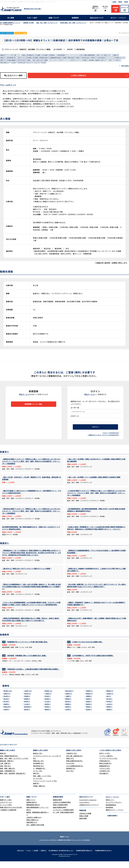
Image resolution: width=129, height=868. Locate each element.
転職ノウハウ (54, 18)
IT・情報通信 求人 (39, 775)
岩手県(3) (110, 708)
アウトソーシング (80, 846)
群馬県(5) (69, 705)
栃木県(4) (110, 705)
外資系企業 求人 (105, 768)
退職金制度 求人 (105, 773)
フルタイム (54, 62)
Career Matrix (84, 809)
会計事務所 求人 (38, 770)
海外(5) (109, 703)
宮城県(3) (89, 708)
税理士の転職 (84, 823)
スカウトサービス (6, 809)
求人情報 (11, 18)
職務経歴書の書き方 (33, 811)
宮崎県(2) (7, 711)
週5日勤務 (88, 59)
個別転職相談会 (111, 811)
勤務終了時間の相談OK (7, 62)
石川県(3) (48, 708)
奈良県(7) (48, 703)
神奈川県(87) (70, 697)
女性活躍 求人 (104, 780)
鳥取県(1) (110, 713)
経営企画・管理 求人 (7, 768)
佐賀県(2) (48, 711)
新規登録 (116, 7)
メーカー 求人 (38, 778)
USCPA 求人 (70, 770)
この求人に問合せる (81, 76)
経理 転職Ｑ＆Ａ (32, 829)
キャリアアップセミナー (114, 809)
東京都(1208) (8, 697)
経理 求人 (3, 760)
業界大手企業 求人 (105, 770)
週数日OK (43, 59)
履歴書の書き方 (32, 809)
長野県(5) (28, 705)
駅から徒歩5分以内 (117, 62)
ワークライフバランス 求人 (108, 765)
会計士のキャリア (97, 18)
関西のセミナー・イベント (115, 816)
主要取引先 (41, 857)
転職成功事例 (57, 806)
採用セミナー (110, 806)
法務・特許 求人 (5, 773)
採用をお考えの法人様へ (34, 9)
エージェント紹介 (6, 811)
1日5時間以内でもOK (66, 62)
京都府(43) (7, 700)
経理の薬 (70, 846)
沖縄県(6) (89, 703)
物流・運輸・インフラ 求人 (42, 783)
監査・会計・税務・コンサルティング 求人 (14, 765)
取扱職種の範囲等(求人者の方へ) (107, 857)
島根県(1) (89, 713)
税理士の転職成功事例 (60, 811)
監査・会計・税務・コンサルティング (47, 23)
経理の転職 (83, 825)
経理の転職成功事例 (60, 814)
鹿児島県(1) (28, 713)
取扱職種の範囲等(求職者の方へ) (86, 857)
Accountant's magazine (88, 806)
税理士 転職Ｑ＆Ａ (33, 827)
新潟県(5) (48, 705)
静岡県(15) (90, 700)
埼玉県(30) (28, 700)
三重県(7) (69, 703)
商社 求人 (36, 780)
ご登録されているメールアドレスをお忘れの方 (103, 437)
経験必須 (3, 55)
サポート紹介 (32, 18)
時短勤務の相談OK (98, 59)
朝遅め (18, 62)
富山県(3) (69, 708)
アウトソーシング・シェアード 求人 (45, 788)
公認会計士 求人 (72, 760)
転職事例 (75, 18)
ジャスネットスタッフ (39, 846)
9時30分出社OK (98, 62)
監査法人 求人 (38, 760)
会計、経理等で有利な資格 (35, 831)
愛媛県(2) (69, 711)
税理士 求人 (70, 765)
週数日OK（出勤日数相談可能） (57, 59)
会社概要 (33, 857)
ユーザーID (75, 408)
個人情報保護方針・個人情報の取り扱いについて (61, 857)
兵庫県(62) (90, 697)
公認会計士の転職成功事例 (62, 809)
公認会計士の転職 (85, 820)
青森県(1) (110, 716)
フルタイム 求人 (105, 775)
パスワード (75, 416)
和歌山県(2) (8, 713)
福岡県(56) (110, 697)
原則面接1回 (35, 55)
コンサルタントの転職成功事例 (63, 816)
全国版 (114, 2)
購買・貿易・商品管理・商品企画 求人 (13, 780)
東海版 (126, 2)
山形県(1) (69, 716)
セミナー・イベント (118, 18)
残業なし (107, 62)
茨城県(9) (28, 703)
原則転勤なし (61, 55)
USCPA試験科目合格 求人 (75, 773)
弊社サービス (24, 395)
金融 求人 (36, 790)
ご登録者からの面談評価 (8, 816)
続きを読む (125, 66)
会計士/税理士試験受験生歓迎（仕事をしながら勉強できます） (19, 59)
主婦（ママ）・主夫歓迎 (23, 55)
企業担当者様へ (112, 822)
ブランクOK (11, 55)
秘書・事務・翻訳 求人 (8, 775)
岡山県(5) (7, 705)
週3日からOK (71, 59)
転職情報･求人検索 (28, 23)
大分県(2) (28, 711)
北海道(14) (110, 700)
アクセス (25, 857)
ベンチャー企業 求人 (106, 763)
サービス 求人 (38, 785)
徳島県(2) (89, 711)
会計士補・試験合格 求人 (75, 763)
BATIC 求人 (70, 778)
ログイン (95, 428)
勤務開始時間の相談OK (112, 59)
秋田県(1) (89, 716)
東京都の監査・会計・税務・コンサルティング (73, 23)
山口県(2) (110, 711)
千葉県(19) (49, 700)
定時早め (36, 62)
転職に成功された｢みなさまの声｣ (11, 814)
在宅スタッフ (51, 846)
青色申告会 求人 (38, 773)
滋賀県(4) (89, 705)
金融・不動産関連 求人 (8, 778)
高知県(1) (69, 713)
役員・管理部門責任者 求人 (9, 763)
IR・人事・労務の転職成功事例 (63, 819)
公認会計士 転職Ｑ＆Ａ (34, 824)
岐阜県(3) (28, 708)
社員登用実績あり (72, 55)
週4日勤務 (80, 59)
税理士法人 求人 (38, 768)
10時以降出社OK (26, 62)
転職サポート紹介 (6, 806)
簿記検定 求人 (71, 775)
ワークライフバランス (85, 55)
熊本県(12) (7, 703)
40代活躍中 (44, 55)
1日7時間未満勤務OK (86, 62)
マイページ (125, 7)
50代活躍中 (52, 55)
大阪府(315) (28, 697)
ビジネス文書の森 (92, 846)
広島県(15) (69, 700)
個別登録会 (109, 814)
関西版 (120, 2)
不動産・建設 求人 (39, 793)
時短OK (76, 62)
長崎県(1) (48, 713)
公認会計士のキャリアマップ (89, 811)
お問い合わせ (17, 857)
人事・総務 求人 (5, 770)
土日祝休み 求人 (105, 778)
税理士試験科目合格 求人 (75, 768)
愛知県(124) (49, 697)
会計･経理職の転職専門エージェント (10, 23)
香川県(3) (7, 708)
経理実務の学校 (61, 846)
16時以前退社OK (45, 62)
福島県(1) (48, 716)
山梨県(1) (7, 716)
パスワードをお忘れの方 (111, 435)
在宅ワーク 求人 (105, 760)
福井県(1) (28, 716)
